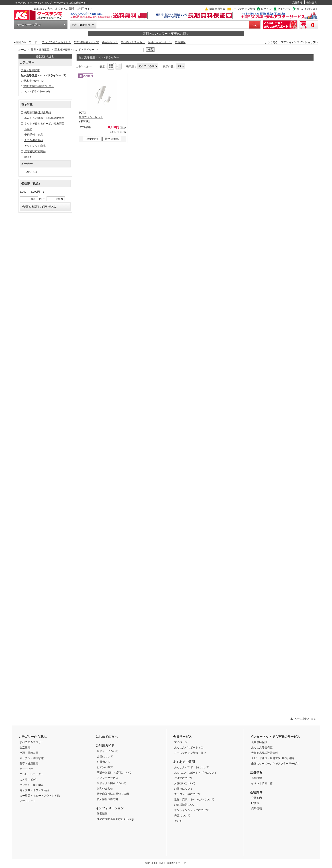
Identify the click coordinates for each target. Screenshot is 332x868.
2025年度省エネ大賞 (87, 42)
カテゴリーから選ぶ (29, 25)
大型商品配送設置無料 (265, 753)
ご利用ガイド (84, 9)
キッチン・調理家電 (32, 758)
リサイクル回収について (112, 783)
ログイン (266, 9)
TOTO (31, 172)
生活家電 (25, 748)
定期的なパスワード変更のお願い (166, 34)
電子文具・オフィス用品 (34, 790)
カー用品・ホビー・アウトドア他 (40, 796)
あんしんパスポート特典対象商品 (44, 118)
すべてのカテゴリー (32, 742)
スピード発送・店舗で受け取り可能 (273, 758)
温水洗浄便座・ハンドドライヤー (74, 50)
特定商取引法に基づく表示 (113, 794)
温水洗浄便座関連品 (39, 86)
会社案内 (312, 3)
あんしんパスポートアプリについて (196, 773)
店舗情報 (256, 772)
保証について (182, 815)
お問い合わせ (105, 789)
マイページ (284, 9)
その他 (178, 821)
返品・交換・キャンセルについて (194, 799)
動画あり (30, 157)
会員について (105, 756)
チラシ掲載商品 (34, 140)
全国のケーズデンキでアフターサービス (275, 764)
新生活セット (110, 42)
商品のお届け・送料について (114, 772)
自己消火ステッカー (133, 42)
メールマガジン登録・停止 (190, 753)
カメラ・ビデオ (29, 780)
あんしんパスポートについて (191, 767)
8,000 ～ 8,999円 (33, 192)
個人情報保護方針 (108, 799)
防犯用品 (180, 42)
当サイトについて (108, 751)
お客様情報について (186, 805)
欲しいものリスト (307, 9)
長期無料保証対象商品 (38, 112)
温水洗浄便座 (35, 81)
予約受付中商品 (34, 135)
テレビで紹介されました (57, 42)
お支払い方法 (105, 767)
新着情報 (102, 814)
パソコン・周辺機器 (32, 785)
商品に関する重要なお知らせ (115, 819)
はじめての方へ (43, 9)
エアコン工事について (187, 794)
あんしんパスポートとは (189, 748)
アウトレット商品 (35, 146)
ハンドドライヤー (38, 92)
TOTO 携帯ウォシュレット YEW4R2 (91, 117)
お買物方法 (104, 762)
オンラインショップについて (191, 810)
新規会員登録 (217, 9)
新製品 (28, 129)
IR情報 (255, 803)
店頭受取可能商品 (35, 151)
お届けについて (183, 789)
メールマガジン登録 (243, 9)
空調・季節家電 (29, 753)
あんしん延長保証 (262, 748)
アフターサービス (108, 778)
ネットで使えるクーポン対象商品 (44, 124)
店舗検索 (257, 778)
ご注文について (183, 778)
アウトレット (28, 801)
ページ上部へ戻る (305, 719)
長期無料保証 (259, 742)
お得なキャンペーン (160, 42)
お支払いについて (185, 783)
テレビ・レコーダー (32, 774)
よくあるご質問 (65, 9)
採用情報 (297, 3)
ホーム (22, 50)
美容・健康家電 (81, 25)
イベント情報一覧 (262, 783)
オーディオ (26, 769)
